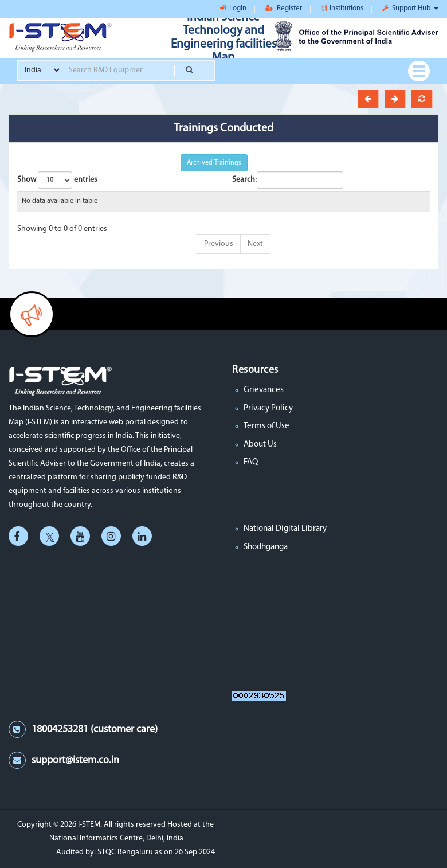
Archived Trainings (214, 163)
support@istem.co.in (75, 761)
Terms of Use (266, 426)
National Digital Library (285, 529)
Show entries (57, 180)
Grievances (264, 390)
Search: (288, 180)
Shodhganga (266, 547)
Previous (219, 244)
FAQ (251, 462)
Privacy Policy (268, 408)
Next (255, 244)
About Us (260, 445)
